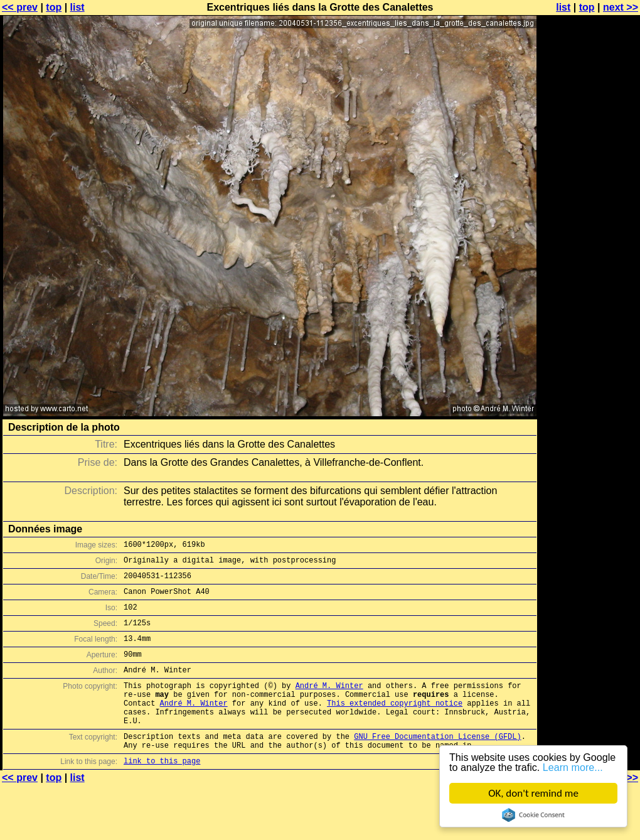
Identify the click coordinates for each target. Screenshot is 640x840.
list (77, 7)
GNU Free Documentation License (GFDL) (437, 764)
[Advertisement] (589, 162)
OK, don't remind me (533, 793)
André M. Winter (329, 704)
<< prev (20, 7)
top (54, 7)
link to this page (162, 793)
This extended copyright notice (395, 725)
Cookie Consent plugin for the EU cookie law (533, 815)
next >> (621, 7)
